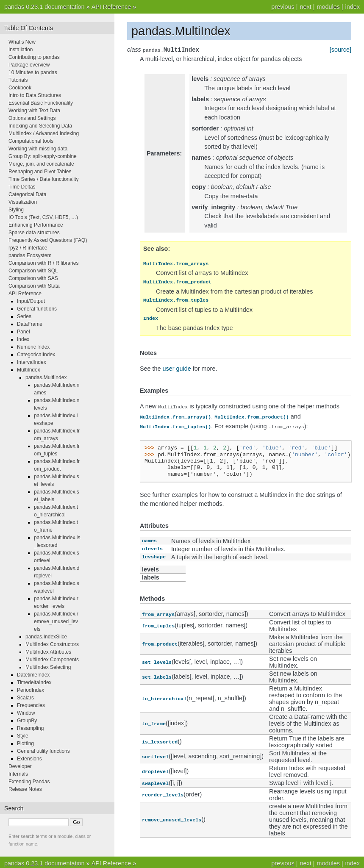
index (353, 7)
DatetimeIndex (33, 675)
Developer (20, 766)
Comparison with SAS (33, 278)
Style (23, 736)
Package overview (29, 65)
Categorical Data (27, 194)
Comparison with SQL (33, 271)
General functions (37, 309)
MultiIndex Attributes (48, 652)
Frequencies (31, 705)
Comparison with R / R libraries (43, 263)
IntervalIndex (32, 362)
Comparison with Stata (34, 286)
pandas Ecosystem (30, 255)
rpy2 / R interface (28, 248)
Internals (18, 774)
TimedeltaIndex (34, 682)
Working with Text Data (34, 111)
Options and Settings (32, 118)
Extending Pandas (29, 782)
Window (26, 713)
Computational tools (31, 141)
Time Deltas (22, 187)
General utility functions (43, 751)
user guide (177, 369)
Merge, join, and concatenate (41, 164)
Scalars (25, 698)
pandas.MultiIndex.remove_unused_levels (56, 621)
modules (328, 7)
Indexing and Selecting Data (40, 126)
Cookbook (20, 88)
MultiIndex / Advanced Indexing (44, 133)
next (305, 7)
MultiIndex (29, 370)
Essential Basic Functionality (41, 103)
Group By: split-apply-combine (43, 156)
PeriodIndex (31, 690)
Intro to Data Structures (35, 95)
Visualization (23, 202)
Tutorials (18, 80)
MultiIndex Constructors (52, 644)
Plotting (25, 743)
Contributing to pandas (34, 57)
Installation (21, 50)
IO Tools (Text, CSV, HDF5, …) (43, 217)
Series (24, 316)
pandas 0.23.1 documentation (44, 7)
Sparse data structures (34, 233)
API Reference (111, 7)
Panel (24, 332)
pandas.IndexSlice (46, 637)
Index (23, 339)
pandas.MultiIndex (46, 377)
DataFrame (30, 324)
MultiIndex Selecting (48, 667)
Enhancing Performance (36, 225)
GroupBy (27, 721)
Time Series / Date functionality (44, 179)
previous (283, 7)
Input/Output (31, 301)
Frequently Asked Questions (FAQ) (48, 240)
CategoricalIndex (36, 355)
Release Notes (25, 789)
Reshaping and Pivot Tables (40, 172)
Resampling (30, 728)
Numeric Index (33, 347)
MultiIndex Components (52, 660)
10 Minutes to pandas (33, 72)
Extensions (29, 759)
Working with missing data (38, 149)
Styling (16, 210)
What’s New (22, 42)
